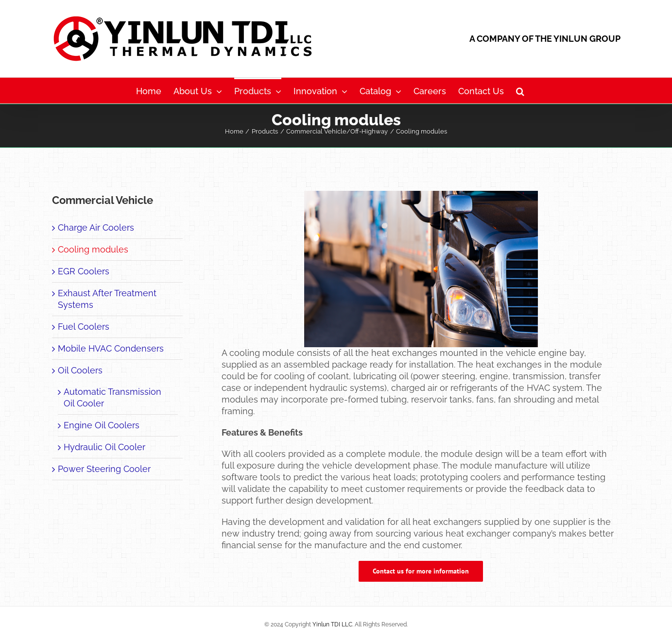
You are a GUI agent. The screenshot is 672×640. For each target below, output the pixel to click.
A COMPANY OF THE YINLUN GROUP (545, 39)
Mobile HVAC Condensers (111, 348)
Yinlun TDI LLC (332, 624)
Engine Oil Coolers (102, 425)
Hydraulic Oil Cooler (104, 447)
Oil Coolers (80, 370)
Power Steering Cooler (104, 469)
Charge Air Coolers (96, 227)
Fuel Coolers (84, 327)
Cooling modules (93, 249)
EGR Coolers (84, 271)
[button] (520, 91)
